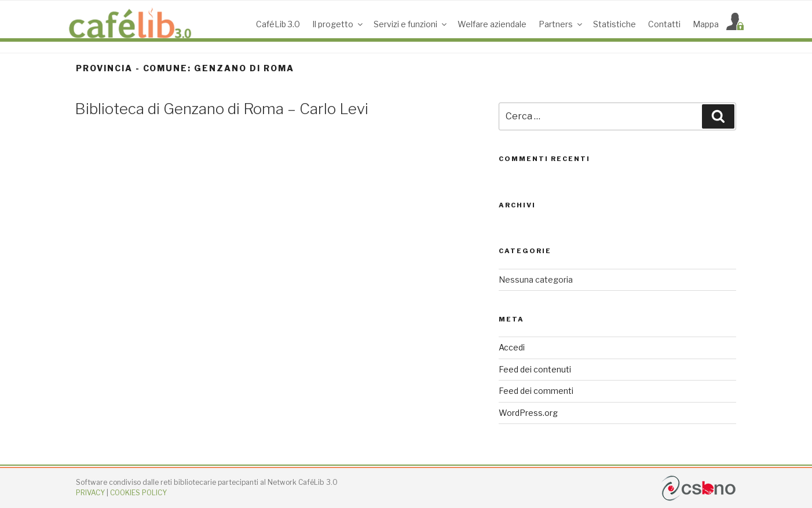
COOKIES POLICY (138, 493)
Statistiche (615, 24)
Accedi (512, 347)
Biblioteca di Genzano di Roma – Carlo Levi (222, 109)
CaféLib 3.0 (278, 24)
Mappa (706, 24)
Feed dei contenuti (535, 369)
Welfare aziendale (492, 24)
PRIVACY (90, 493)
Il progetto (338, 24)
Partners (561, 24)
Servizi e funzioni (411, 24)
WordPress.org (528, 413)
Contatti (664, 24)
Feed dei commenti (536, 391)
